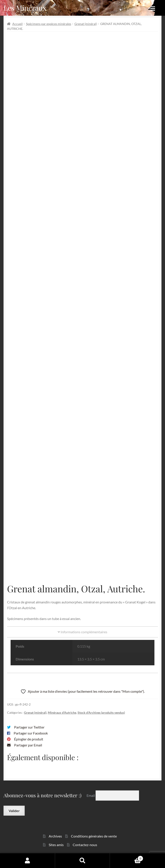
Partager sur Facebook (31, 733)
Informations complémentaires (82, 632)
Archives (55, 836)
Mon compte (28, 860)
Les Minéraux (25, 8)
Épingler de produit (29, 739)
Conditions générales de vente (94, 836)
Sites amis (56, 845)
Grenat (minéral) (86, 24)
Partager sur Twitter (29, 727)
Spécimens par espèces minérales (49, 24)
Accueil (18, 24)
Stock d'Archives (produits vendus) (101, 713)
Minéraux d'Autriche (62, 713)
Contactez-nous (85, 845)
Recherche (83, 860)
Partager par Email (28, 745)
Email (91, 795)
